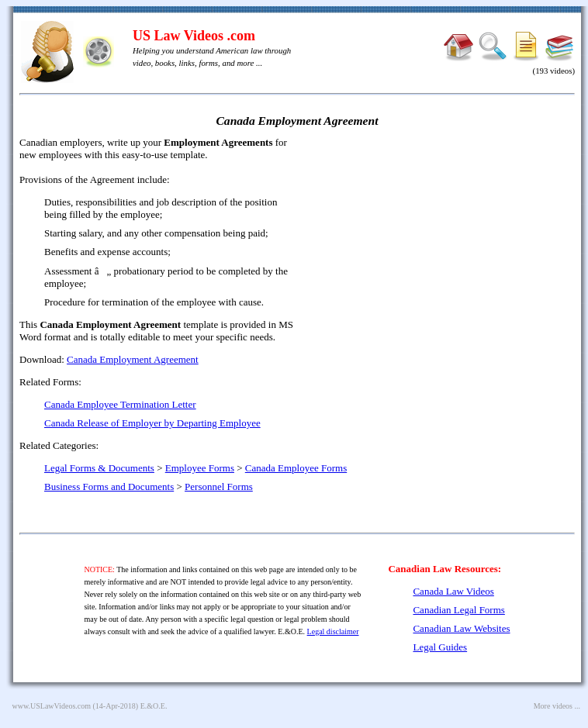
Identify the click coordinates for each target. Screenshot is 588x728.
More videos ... (557, 706)
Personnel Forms (219, 486)
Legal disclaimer (333, 631)
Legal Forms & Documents (99, 468)
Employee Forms (200, 468)
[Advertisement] (441, 248)
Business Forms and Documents (109, 486)
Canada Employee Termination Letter (120, 404)
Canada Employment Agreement (133, 359)
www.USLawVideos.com (52, 706)
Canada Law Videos (453, 591)
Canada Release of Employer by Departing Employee (152, 423)
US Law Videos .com (194, 36)
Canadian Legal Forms (458, 610)
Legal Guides (440, 647)
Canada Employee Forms (296, 468)
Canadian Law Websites (461, 628)
